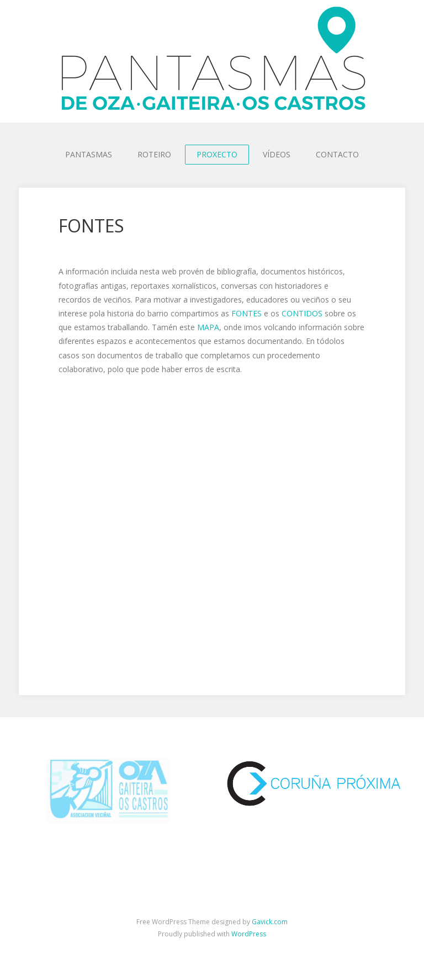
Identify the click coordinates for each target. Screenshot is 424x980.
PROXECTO (217, 154)
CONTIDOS (302, 313)
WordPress (249, 934)
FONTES (247, 313)
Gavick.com (270, 922)
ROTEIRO (154, 154)
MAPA (208, 327)
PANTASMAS (89, 154)
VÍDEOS (277, 154)
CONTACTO (337, 154)
